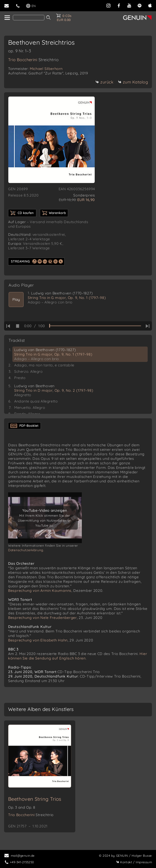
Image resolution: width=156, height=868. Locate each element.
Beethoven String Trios (35, 799)
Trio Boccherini (33, 60)
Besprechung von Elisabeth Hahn (38, 640)
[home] (7, 18)
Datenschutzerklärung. (26, 550)
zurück (104, 82)
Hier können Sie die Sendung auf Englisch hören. (78, 656)
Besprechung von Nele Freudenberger (42, 618)
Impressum (134, 862)
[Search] (29, 18)
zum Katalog (133, 82)
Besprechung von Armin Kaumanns (40, 590)
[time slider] (95, 326)
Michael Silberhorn (46, 69)
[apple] (150, 5)
